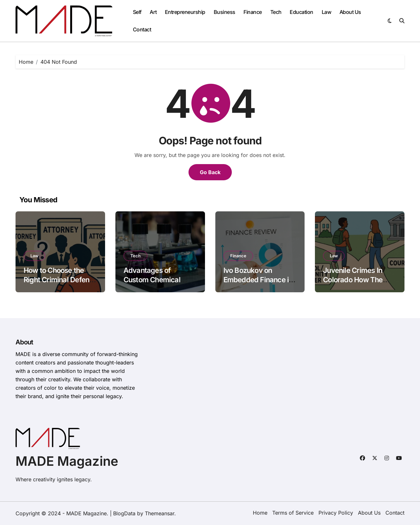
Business (225, 12)
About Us (350, 12)
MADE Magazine (67, 461)
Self (137, 12)
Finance (253, 12)
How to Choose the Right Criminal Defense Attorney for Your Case (60, 279)
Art (153, 12)
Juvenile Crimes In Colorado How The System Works (353, 279)
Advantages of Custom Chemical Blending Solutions (153, 279)
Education (302, 12)
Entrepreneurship (185, 12)
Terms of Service (293, 513)
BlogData (124, 513)
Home (260, 513)
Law (327, 12)
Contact (142, 29)
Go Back (210, 172)
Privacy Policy (336, 513)
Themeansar (160, 513)
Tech (276, 12)
